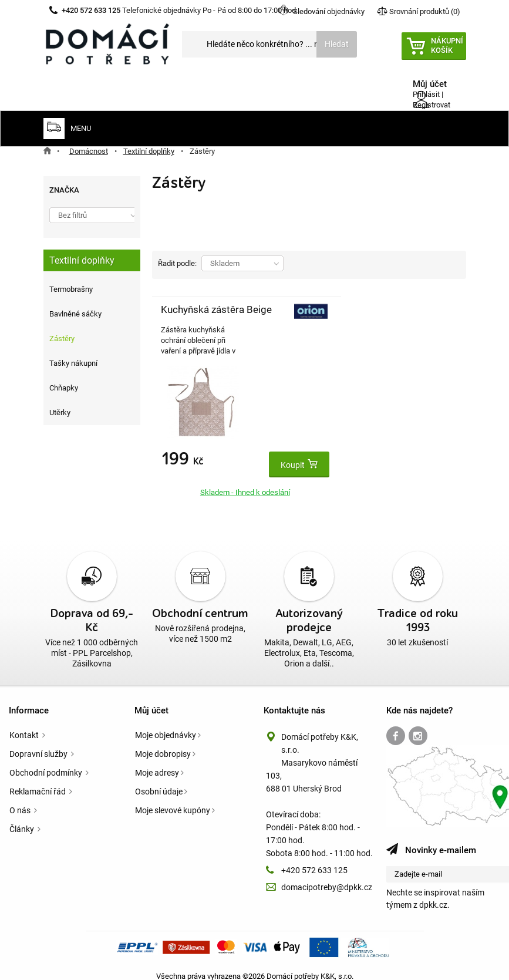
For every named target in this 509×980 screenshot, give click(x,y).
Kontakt (25, 723)
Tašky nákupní (73, 363)
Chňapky (64, 388)
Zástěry (62, 339)
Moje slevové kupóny (173, 798)
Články (23, 817)
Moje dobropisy (163, 742)
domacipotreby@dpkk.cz (327, 875)
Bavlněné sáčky (75, 314)
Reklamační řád (38, 779)
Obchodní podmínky (47, 760)
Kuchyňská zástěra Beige (185, 322)
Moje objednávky (166, 723)
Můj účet (151, 698)
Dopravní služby (39, 742)
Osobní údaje (159, 779)
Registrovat (432, 105)
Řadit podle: (177, 263)
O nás (21, 798)
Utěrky (60, 412)
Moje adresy (157, 760)
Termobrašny (71, 289)
